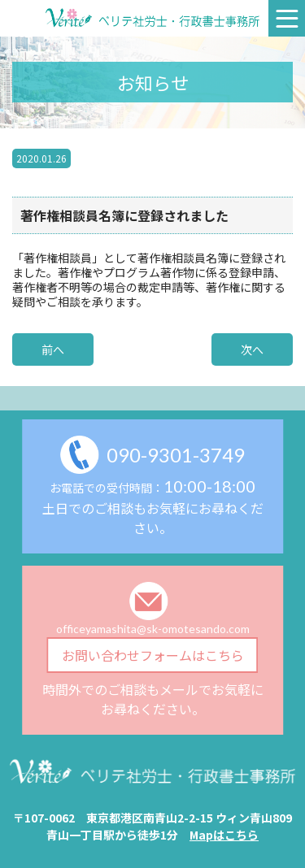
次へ (252, 349)
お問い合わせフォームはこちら (153, 655)
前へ (53, 349)
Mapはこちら (224, 835)
